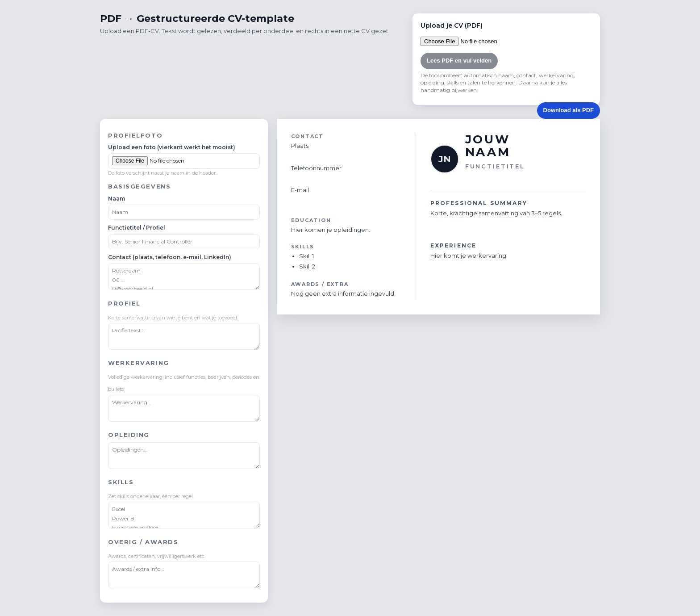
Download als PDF (569, 110)
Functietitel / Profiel (137, 228)
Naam (117, 199)
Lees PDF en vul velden (459, 61)
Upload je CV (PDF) (452, 25)
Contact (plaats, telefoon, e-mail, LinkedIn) (170, 257)
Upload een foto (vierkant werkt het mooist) (172, 147)
